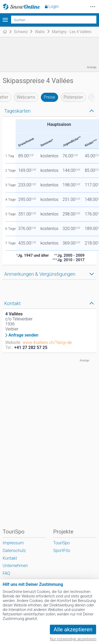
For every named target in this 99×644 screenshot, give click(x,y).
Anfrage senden (23, 335)
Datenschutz (14, 551)
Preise (49, 97)
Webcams (26, 97)
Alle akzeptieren (73, 629)
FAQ (6, 573)
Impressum (13, 543)
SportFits (62, 551)
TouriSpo (61, 543)
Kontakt (10, 558)
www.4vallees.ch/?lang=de (47, 342)
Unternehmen (15, 566)
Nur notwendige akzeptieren (73, 639)
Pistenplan (73, 97)
